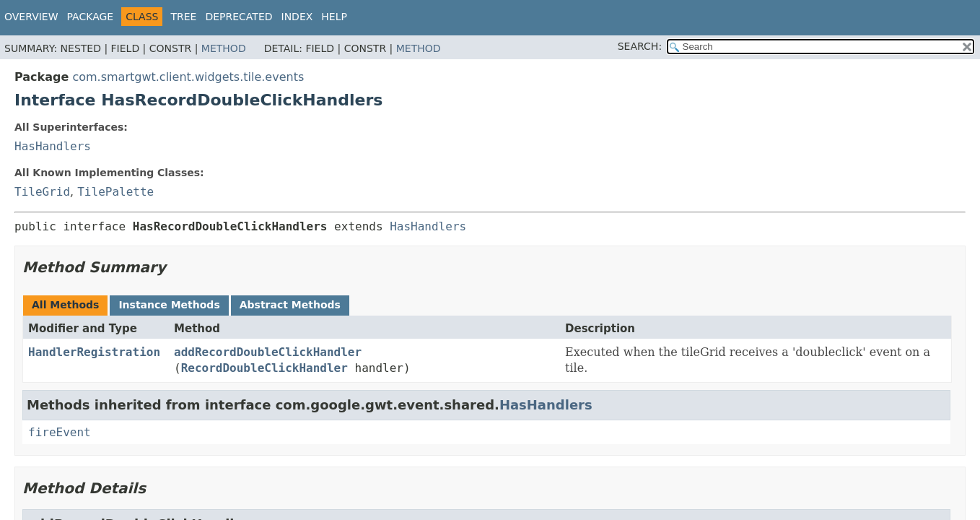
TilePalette (115, 192)
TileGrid (42, 192)
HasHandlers (53, 146)
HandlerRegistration (94, 352)
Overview (31, 17)
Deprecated (239, 17)
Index (297, 17)
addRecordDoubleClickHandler (268, 352)
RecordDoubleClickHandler (264, 368)
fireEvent (60, 432)
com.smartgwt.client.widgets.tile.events (188, 77)
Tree (183, 17)
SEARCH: (640, 46)
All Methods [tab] (65, 305)
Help (334, 17)
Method (224, 48)
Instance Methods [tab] (169, 305)
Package (91, 17)
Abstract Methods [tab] (290, 305)
